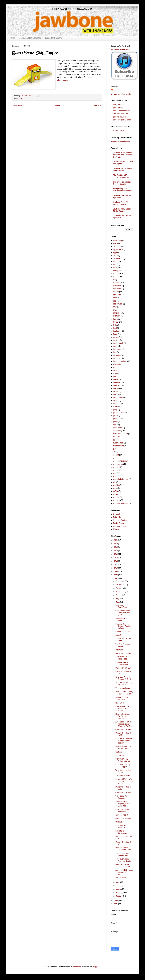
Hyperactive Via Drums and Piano (123, 849)
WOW (116, 491)
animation (117, 247)
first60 (116, 322)
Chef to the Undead (123, 818)
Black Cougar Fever (123, 632)
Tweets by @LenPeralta (120, 141)
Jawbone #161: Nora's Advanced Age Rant (124, 872)
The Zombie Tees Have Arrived (122, 854)
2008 (116, 575)
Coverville (117, 514)
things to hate (119, 446)
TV (114, 452)
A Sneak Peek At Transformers (122, 664)
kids (115, 367)
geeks (116, 346)
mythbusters (118, 398)
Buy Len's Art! (119, 105)
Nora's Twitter (119, 131)
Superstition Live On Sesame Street (123, 747)
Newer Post (17, 105)
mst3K (116, 391)
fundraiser (117, 331)
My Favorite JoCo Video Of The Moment (122, 709)
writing (116, 494)
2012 (116, 561)
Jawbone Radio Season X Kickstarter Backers (41, 38)
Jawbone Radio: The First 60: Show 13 (121, 203)
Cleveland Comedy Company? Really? (124, 678)
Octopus (119, 822)
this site (60, 66)
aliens (115, 243)
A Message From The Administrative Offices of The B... (124, 724)
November (120, 585)
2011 (116, 564)
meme (116, 379)
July (118, 599)
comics (116, 292)
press (115, 422)
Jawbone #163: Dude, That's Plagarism (124, 693)
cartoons (117, 283)
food (115, 328)
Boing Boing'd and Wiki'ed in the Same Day (123, 190)
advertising (117, 240)
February (120, 893)
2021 (116, 540)
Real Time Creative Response (123, 810)
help (115, 352)
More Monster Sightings (121, 826)
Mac (115, 376)
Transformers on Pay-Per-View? (124, 684)
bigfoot (116, 265)
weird (115, 476)
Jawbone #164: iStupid (121, 620)
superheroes (118, 443)
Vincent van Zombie (123, 688)
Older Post (97, 105)
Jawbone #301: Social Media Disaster (122, 210)
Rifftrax (116, 529)
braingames (118, 271)
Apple (115, 252)
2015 (116, 551)
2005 (116, 904)
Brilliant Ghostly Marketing (122, 698)
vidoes (116, 470)
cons (115, 298)
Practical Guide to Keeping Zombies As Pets (123, 626)
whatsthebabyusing (121, 479)
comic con (117, 289)
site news (117, 431)
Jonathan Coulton (120, 520)
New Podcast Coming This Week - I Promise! (124, 716)
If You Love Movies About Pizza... (123, 658)
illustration (117, 355)
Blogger (95, 967)
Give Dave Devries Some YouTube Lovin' (123, 613)
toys (115, 449)
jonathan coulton (120, 361)
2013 (116, 557)
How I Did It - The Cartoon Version (123, 865)
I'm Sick (119, 752)
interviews (117, 358)
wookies (116, 485)
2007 (116, 578)
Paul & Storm (118, 523)
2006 (116, 900)
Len (115, 90)
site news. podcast (121, 434)
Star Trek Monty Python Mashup (123, 760)
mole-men (117, 382)
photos (116, 416)
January (119, 896)
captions (117, 277)
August (119, 595)
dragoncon (117, 313)
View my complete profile (121, 94)
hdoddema (77, 967)
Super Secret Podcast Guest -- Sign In (122, 183)
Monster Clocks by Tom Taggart (123, 766)
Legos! (118, 635)
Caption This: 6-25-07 (124, 668)
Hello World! (120, 703)
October (119, 588)
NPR (115, 407)
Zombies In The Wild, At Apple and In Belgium (124, 741)
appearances (118, 250)
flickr (115, 325)
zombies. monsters (121, 503)
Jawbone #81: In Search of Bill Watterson (123, 170)
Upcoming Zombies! (123, 653)
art (20, 98)
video (115, 458)
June (118, 602)
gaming (116, 340)
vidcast (116, 455)
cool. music (118, 304)
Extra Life (117, 517)
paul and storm (119, 413)
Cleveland (117, 286)
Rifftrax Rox (120, 756)
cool (23, 98)
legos (115, 370)
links (115, 373)
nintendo (117, 404)
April (118, 886)
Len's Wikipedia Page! (122, 120)
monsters (117, 385)
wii (114, 482)
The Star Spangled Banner (123, 645)
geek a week (118, 343)
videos (116, 467)
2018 (116, 547)
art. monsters (118, 259)
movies (116, 389)
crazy (115, 310)
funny (115, 334)
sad (115, 425)
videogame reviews (121, 461)
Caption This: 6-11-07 (124, 793)
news (115, 401)
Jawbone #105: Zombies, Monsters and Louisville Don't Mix (123, 155)
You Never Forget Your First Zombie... (124, 860)
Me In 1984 (120, 650)
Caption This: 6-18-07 (124, 730)
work (115, 488)
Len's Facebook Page (122, 111)
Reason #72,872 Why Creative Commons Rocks (124, 781)
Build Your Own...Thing (121, 606)
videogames (118, 464)
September (120, 592)
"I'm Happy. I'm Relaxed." (121, 797)
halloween (117, 349)
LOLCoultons (121, 878)
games (116, 337)
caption (116, 274)
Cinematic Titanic (120, 526)
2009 (116, 571)
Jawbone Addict (122, 815)
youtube (116, 497)
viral (115, 473)
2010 (116, 568)
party (115, 410)
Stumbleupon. (63, 80)
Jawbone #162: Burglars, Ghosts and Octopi (123, 804)
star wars (117, 437)
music (115, 395)
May (118, 882)
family (115, 319)
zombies (117, 500)
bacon (116, 262)
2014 (116, 554)
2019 (116, 544)
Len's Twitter (118, 108)
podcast (116, 419)
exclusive (117, 316)
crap (115, 307)
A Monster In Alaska (123, 776)
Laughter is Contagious (121, 832)
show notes (118, 428)
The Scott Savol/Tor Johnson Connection (121, 176)
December (120, 581)
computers (117, 295)
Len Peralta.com (120, 117)
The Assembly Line (121, 114)
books (116, 268)
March (119, 889)
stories (116, 440)
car (114, 280)
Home (12, 38)
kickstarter (117, 364)
